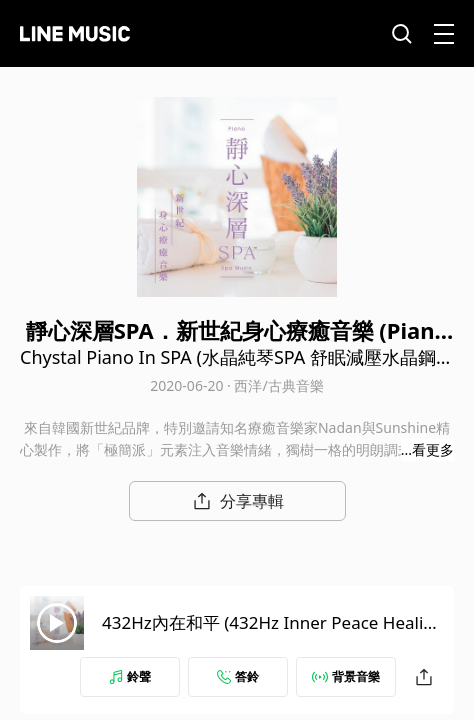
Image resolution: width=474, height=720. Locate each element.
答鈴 (238, 676)
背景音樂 (346, 676)
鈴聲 (130, 676)
